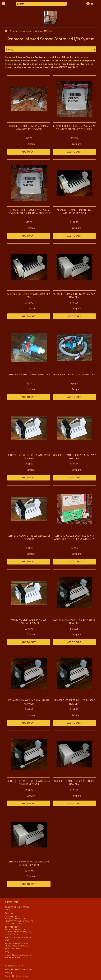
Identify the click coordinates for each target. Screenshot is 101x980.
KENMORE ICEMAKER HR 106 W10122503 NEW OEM (29, 537)
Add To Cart (29, 152)
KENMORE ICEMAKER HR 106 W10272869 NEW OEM (74, 296)
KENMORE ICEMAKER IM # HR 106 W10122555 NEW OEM (74, 212)
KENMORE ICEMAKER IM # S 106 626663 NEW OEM (74, 621)
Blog (7, 952)
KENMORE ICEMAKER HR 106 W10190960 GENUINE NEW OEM (29, 863)
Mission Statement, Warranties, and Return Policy (18, 956)
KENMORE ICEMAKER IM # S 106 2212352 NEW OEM (74, 457)
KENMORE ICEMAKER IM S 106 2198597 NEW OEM (74, 702)
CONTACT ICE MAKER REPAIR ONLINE (17, 908)
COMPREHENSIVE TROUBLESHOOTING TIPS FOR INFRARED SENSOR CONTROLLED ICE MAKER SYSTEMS (19, 920)
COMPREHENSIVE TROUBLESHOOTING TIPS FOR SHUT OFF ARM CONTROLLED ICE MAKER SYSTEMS (19, 931)
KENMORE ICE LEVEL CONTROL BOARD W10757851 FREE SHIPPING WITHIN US (74, 537)
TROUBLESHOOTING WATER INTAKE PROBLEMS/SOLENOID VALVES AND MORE (18, 946)
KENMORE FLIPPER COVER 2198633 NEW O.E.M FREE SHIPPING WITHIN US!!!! (74, 128)
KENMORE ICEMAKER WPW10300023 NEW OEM (29, 296)
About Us (9, 913)
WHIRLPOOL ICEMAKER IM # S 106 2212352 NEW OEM (29, 621)
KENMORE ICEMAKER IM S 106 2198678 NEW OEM (29, 702)
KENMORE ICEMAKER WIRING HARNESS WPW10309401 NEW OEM (29, 128)
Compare (31, 144)
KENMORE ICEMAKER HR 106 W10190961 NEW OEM (29, 457)
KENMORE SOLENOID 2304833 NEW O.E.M (29, 374)
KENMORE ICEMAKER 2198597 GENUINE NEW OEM (74, 783)
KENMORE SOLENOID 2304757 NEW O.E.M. (74, 374)
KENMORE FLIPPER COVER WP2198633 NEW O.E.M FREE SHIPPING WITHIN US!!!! (29, 212)
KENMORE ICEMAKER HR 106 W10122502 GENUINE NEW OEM (29, 783)
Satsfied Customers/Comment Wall (18, 939)
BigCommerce (22, 976)
